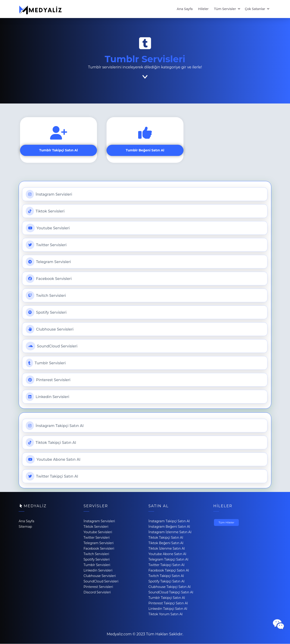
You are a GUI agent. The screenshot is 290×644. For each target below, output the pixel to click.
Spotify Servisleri (46, 313)
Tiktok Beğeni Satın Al (166, 543)
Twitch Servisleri (46, 296)
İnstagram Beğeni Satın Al (169, 527)
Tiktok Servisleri (45, 211)
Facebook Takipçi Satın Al (169, 571)
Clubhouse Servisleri (50, 329)
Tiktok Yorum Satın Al (165, 614)
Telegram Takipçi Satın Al (168, 560)
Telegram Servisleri (48, 262)
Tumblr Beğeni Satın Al (145, 150)
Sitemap (25, 527)
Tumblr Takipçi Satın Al (58, 150)
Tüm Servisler (225, 9)
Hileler (203, 9)
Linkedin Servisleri (47, 397)
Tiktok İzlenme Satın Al (167, 549)
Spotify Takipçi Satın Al (166, 582)
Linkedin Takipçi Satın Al (168, 609)
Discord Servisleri (97, 592)
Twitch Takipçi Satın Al (166, 576)
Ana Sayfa (185, 9)
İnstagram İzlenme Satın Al (170, 532)
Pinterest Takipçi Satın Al (168, 603)
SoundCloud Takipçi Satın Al (171, 592)
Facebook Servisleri (49, 279)
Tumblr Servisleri (46, 363)
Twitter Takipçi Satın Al (52, 476)
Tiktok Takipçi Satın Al (51, 443)
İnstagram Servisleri (49, 194)
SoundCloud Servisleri (52, 346)
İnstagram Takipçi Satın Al (55, 426)
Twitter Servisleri (46, 245)
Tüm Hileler (226, 523)
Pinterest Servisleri (48, 380)
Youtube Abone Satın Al (53, 460)
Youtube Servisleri (48, 228)
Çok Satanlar (255, 9)
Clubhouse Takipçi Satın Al (169, 587)
